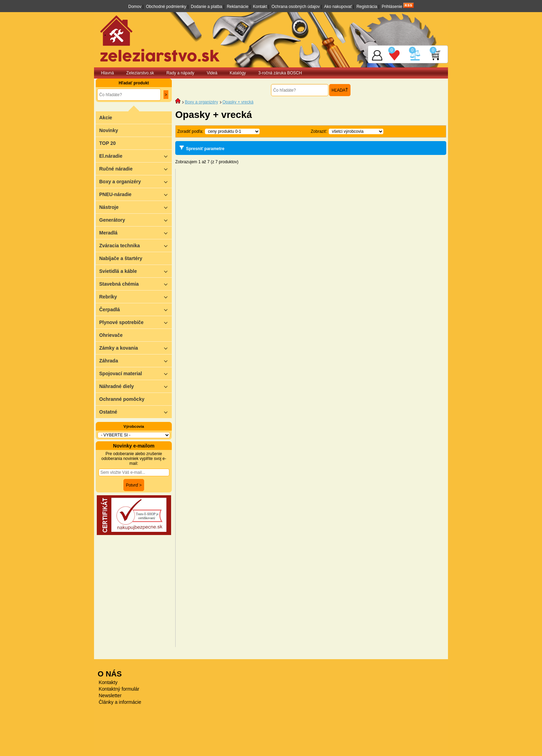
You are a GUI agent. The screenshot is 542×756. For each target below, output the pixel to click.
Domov (135, 7)
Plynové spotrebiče (135, 322)
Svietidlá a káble (135, 271)
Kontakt (260, 7)
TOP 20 (108, 143)
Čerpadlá (135, 309)
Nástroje (135, 207)
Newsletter (110, 695)
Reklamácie (238, 7)
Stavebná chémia (135, 284)
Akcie (106, 118)
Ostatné (135, 412)
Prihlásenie (392, 7)
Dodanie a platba (207, 7)
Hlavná (107, 73)
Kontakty (108, 682)
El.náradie (135, 156)
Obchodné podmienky (166, 7)
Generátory (135, 220)
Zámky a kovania (135, 348)
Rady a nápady (180, 73)
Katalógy (238, 73)
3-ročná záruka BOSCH (280, 73)
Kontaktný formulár (119, 689)
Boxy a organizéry (135, 181)
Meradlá (135, 233)
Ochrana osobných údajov (296, 7)
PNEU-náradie (135, 194)
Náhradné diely (135, 386)
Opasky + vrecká (238, 102)
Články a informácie (120, 702)
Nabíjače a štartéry (121, 258)
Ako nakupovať (338, 7)
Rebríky (135, 297)
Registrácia (367, 7)
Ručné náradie (135, 169)
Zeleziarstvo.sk (140, 73)
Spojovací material (135, 373)
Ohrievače (111, 335)
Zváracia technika (135, 245)
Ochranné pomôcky (122, 399)
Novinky (109, 130)
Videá (212, 73)
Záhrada (135, 361)
